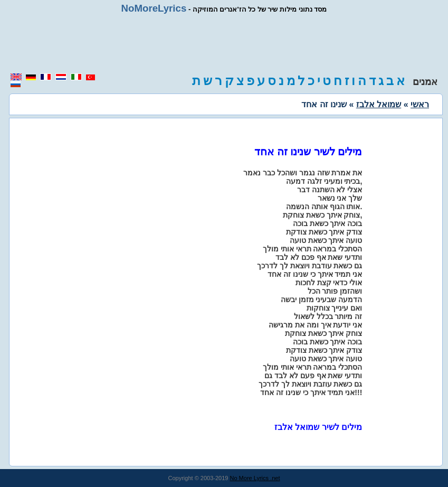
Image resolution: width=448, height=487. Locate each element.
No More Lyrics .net (255, 478)
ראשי (420, 104)
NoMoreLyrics (154, 8)
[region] (224, 43)
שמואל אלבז (379, 104)
